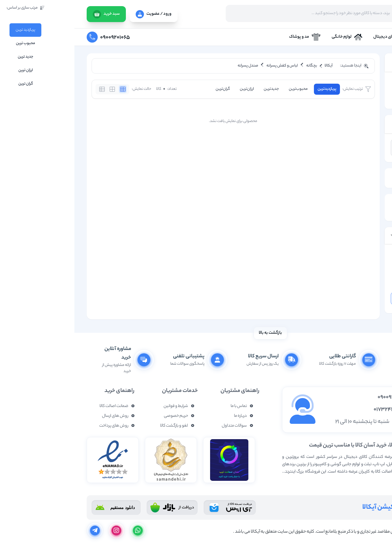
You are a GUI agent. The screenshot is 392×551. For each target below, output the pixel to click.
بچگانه (360, 82)
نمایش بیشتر (368, 482)
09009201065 (318, 397)
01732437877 (316, 410)
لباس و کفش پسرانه (349, 91)
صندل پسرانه (355, 99)
